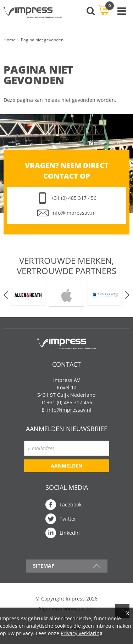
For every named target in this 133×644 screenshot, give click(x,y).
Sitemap (44, 566)
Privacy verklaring (82, 633)
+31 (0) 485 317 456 (74, 198)
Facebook (71, 504)
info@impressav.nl (74, 213)
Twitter (68, 519)
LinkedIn (70, 533)
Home (10, 40)
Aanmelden (66, 466)
